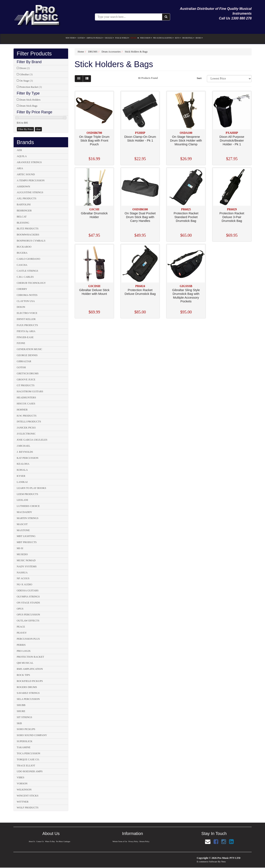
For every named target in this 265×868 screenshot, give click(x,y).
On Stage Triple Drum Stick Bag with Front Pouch (94, 140)
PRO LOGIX (24, 651)
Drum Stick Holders (30, 100)
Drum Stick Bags (28, 106)
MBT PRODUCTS (27, 542)
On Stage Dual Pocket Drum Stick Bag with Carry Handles (140, 217)
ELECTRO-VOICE (27, 313)
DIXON (21, 307)
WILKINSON (24, 790)
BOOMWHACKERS (28, 235)
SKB (19, 723)
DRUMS (135, 38)
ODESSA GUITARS (28, 591)
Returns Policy (145, 842)
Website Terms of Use (120, 842)
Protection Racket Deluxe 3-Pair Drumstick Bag (232, 217)
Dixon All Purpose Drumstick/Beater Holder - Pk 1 (232, 140)
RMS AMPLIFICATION (30, 669)
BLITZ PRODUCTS (28, 229)
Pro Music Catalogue (63, 842)
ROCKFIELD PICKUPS (30, 681)
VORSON (22, 784)
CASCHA (22, 265)
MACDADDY (24, 512)
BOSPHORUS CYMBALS (31, 241)
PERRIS (21, 645)
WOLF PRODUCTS (28, 808)
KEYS (178, 38)
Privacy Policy (133, 842)
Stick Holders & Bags (136, 52)
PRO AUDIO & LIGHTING (163, 38)
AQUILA (22, 156)
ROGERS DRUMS (27, 687)
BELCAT (22, 217)
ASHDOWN (23, 187)
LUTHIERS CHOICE (28, 506)
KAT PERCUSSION (28, 458)
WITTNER (23, 802)
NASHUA (22, 573)
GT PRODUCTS (26, 385)
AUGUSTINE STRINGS (30, 192)
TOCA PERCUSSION (29, 753)
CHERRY (22, 289)
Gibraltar (26, 74)
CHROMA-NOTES (27, 295)
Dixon (25, 68)
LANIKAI (22, 482)
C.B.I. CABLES (25, 277)
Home (81, 52)
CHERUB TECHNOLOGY (31, 283)
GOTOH (21, 367)
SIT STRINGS (24, 717)
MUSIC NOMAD (26, 560)
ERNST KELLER (26, 319)
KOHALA (22, 470)
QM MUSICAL (25, 663)
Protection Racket (31, 87)
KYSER (21, 476)
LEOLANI (22, 500)
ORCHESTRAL (188, 38)
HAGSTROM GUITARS (30, 391)
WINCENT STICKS (28, 796)
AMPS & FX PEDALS (95, 38)
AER (19, 150)
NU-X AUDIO (24, 584)
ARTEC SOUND (26, 174)
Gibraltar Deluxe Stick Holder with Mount (94, 292)
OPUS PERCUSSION (28, 615)
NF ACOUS (23, 578)
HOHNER (22, 410)
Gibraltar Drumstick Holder (94, 215)
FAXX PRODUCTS (27, 325)
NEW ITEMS (71, 38)
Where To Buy (50, 842)
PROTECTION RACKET (30, 657)
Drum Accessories (111, 52)
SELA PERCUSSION (28, 699)
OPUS (20, 609)
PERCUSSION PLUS (28, 639)
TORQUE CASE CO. (28, 759)
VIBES (20, 777)
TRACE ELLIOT (26, 766)
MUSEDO (22, 554)
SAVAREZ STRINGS (28, 693)
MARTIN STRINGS (28, 518)
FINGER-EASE (25, 337)
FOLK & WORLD (122, 38)
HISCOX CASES (26, 404)
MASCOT (22, 524)
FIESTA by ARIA (26, 331)
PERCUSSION (146, 38)
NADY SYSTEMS (27, 566)
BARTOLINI (24, 205)
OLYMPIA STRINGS (28, 597)
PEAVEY (22, 633)
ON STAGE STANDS (28, 603)
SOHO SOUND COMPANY (32, 735)
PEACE (21, 627)
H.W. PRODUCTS (27, 416)
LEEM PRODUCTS (27, 494)
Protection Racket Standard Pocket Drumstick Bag (186, 217)
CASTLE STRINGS (27, 271)
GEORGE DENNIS (27, 355)
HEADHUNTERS (26, 398)
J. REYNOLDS (25, 452)
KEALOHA (23, 464)
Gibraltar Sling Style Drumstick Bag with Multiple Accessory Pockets (186, 296)
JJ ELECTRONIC (26, 434)
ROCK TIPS (23, 675)
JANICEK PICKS (26, 428)
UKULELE (109, 38)
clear (38, 129)
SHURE (21, 711)
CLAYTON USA (26, 301)
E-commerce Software (207, 862)
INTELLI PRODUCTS (29, 422)
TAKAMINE (24, 747)
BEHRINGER (24, 211)
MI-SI (20, 548)
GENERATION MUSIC (29, 349)
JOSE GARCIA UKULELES (32, 440)
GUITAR (81, 38)
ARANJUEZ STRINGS (29, 162)
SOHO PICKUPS (26, 729)
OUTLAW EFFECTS (28, 621)
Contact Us (40, 842)
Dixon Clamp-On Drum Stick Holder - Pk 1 (140, 139)
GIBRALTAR (24, 361)
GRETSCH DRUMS (28, 373)
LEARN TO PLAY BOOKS (31, 488)
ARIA (20, 168)
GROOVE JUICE (26, 380)
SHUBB (21, 705)
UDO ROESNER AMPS (30, 771)
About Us (32, 842)
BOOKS (199, 38)
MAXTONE (23, 530)
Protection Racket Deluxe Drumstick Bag (140, 292)
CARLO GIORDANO (28, 259)
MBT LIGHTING (26, 536)
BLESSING (23, 223)
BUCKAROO (24, 247)
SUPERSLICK (25, 741)
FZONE (21, 343)
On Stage (26, 81)
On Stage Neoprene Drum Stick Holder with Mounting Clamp (186, 140)
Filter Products (34, 54)
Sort (199, 78)
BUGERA (22, 253)
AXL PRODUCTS (27, 198)
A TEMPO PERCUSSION (31, 180)
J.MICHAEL (24, 446)
